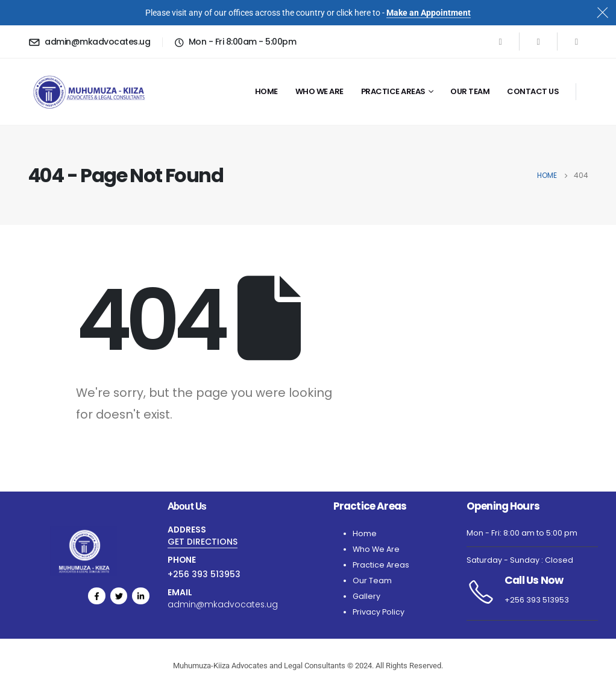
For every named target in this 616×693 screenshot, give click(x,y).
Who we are (319, 91)
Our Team (470, 91)
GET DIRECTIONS (203, 542)
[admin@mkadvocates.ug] (89, 42)
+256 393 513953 (204, 574)
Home (266, 91)
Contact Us (533, 91)
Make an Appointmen (427, 13)
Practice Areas (393, 91)
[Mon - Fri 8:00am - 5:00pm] (235, 42)
